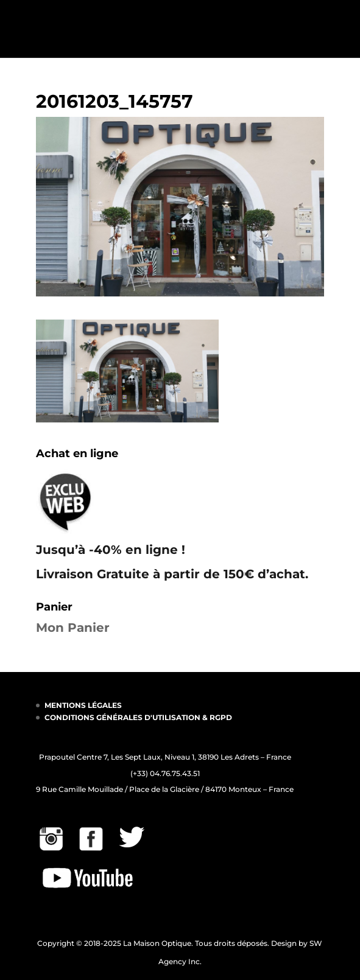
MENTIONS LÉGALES (83, 705)
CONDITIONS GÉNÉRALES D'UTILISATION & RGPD (138, 717)
